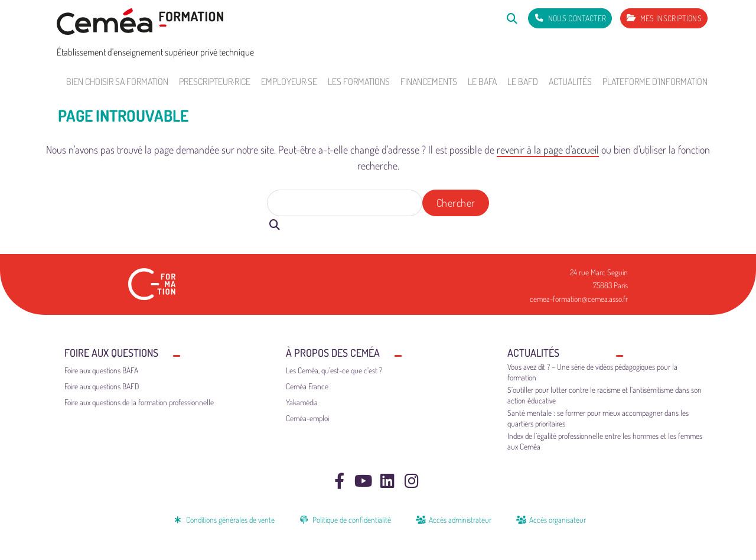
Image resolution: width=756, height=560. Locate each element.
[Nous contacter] (570, 18)
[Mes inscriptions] (664, 18)
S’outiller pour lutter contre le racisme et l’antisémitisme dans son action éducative (605, 395)
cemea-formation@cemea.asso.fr (579, 299)
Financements (429, 82)
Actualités (570, 82)
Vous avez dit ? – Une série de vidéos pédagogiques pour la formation (592, 372)
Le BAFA (482, 82)
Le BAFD (523, 82)
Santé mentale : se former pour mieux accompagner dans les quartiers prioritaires (598, 418)
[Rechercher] (512, 18)
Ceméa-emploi (307, 418)
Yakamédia (302, 402)
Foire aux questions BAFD (102, 386)
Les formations (359, 82)
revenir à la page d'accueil (548, 149)
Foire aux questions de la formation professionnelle (139, 402)
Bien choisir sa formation (117, 82)
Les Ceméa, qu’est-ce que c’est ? (334, 370)
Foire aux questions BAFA (101, 370)
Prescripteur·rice (215, 82)
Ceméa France (307, 386)
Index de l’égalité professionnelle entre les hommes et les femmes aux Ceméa (605, 441)
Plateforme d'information (655, 82)
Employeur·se (289, 82)
